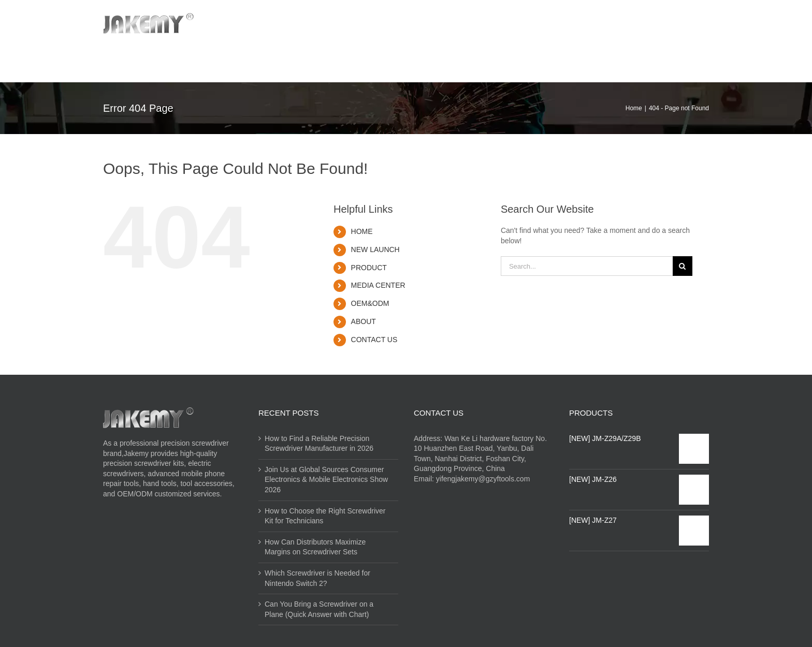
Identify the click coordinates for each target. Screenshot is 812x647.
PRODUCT (369, 268)
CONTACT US (374, 340)
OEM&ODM (370, 303)
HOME (362, 231)
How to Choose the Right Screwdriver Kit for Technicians (325, 516)
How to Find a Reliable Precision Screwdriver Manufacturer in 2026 (319, 444)
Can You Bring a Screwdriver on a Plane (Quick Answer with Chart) (319, 609)
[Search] (669, 61)
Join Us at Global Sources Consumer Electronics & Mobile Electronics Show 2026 (326, 480)
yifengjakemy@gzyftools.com (483, 479)
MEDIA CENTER (378, 285)
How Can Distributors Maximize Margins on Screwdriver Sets (315, 547)
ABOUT (364, 321)
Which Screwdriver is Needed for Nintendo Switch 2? (317, 578)
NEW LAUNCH (375, 249)
